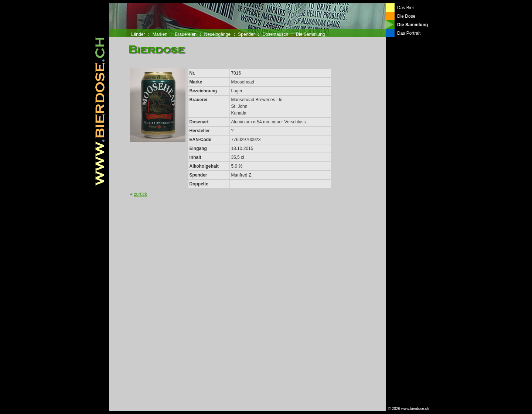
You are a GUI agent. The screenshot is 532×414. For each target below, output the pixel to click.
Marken (160, 34)
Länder (138, 34)
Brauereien (186, 34)
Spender (246, 34)
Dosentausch (275, 34)
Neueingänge (217, 34)
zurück (141, 194)
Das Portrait (409, 33)
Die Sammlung (311, 34)
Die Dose (406, 16)
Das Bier (406, 8)
